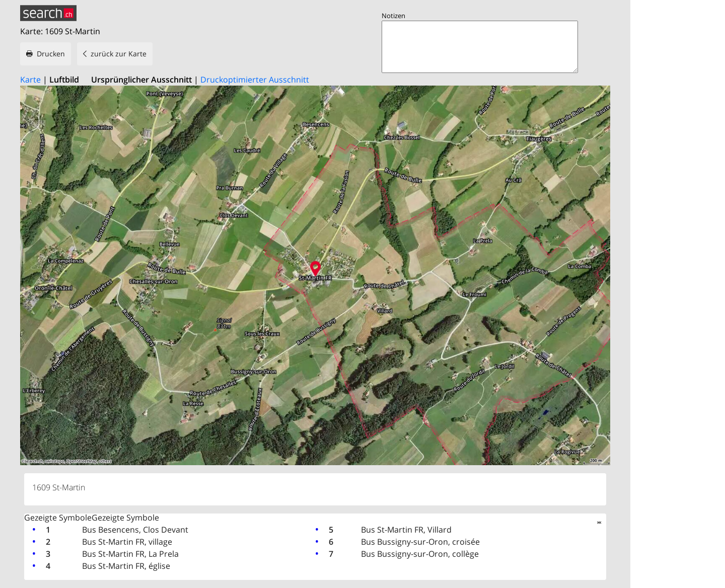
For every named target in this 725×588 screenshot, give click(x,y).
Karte (30, 80)
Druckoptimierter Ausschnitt (255, 80)
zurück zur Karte (119, 54)
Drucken (51, 54)
